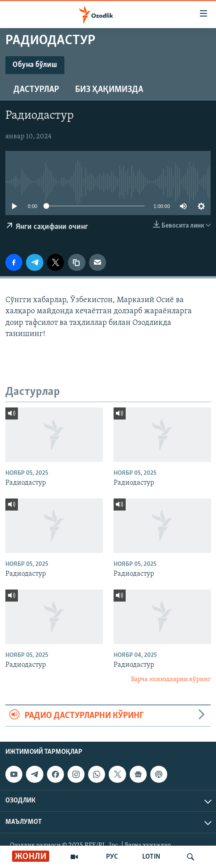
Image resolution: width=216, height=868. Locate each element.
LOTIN (151, 857)
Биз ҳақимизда (109, 90)
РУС (112, 857)
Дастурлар (36, 90)
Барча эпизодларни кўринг (171, 679)
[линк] (76, 262)
